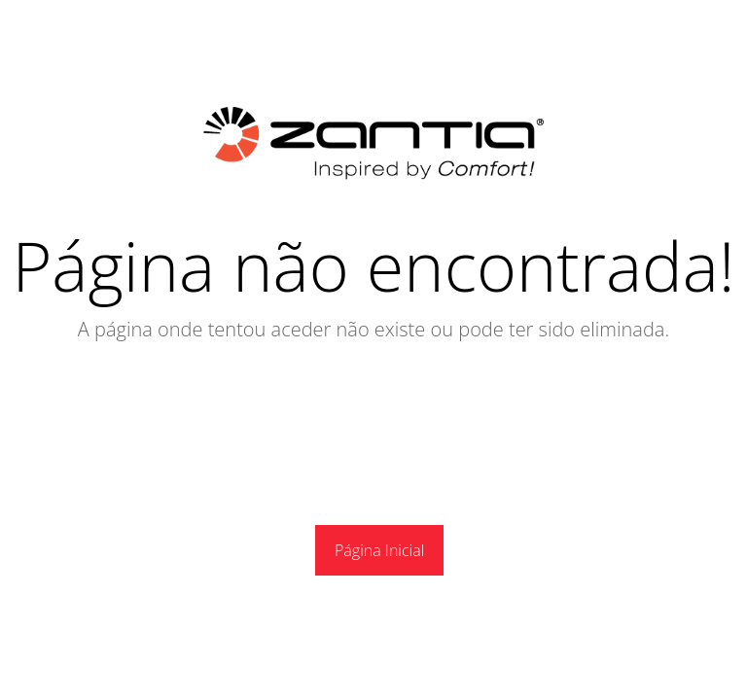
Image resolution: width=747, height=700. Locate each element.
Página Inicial (379, 550)
